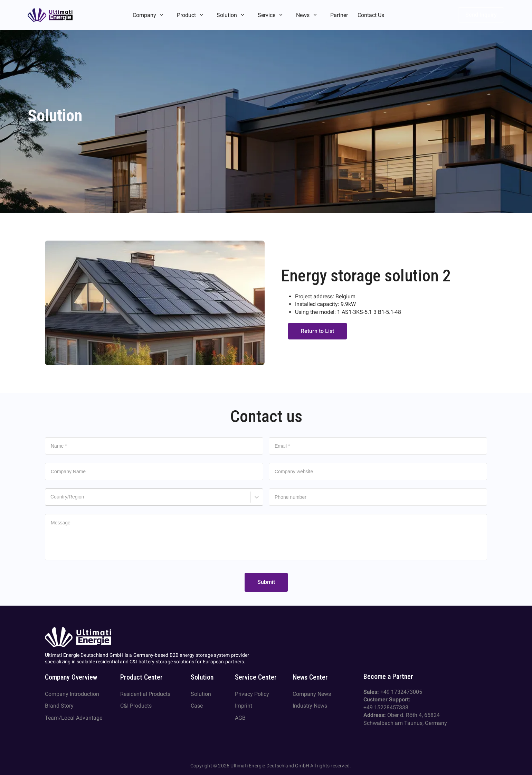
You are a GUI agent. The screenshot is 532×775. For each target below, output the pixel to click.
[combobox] (51, 500)
